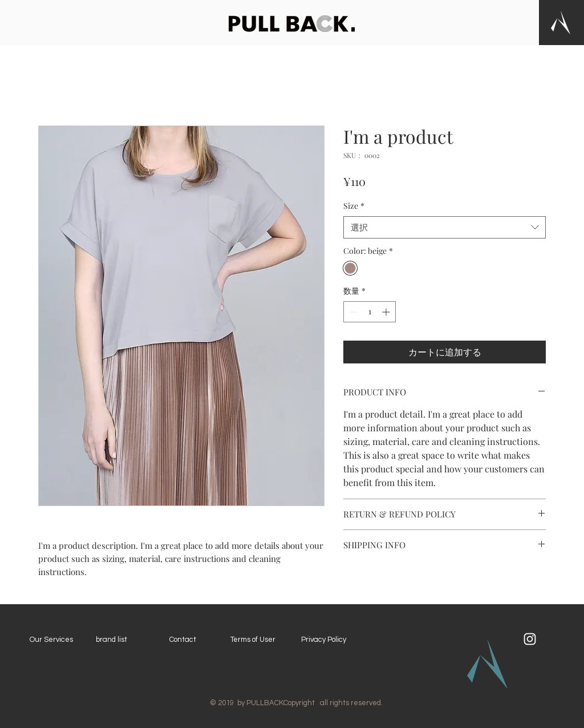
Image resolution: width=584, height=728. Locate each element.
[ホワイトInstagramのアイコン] (530, 639)
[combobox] (445, 227)
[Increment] (387, 312)
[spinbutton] (370, 312)
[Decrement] (352, 312)
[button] (561, 23)
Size (354, 206)
